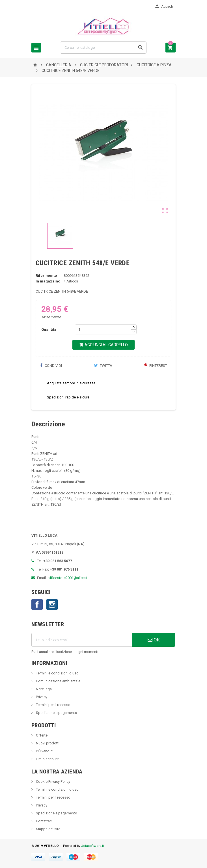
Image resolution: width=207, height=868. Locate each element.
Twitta (103, 366)
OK (154, 640)
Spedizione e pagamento (56, 713)
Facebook (37, 604)
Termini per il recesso (53, 705)
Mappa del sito (48, 829)
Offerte (41, 735)
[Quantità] (103, 329)
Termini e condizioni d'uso (57, 673)
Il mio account (47, 759)
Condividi (51, 366)
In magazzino (48, 281)
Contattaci (44, 821)
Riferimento (46, 276)
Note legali (44, 689)
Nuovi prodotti (47, 743)
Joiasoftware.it (93, 846)
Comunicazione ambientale (58, 681)
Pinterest (156, 366)
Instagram (52, 604)
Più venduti (44, 751)
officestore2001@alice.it (67, 578)
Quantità (49, 329)
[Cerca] (103, 48)
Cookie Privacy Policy (53, 782)
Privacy (41, 697)
